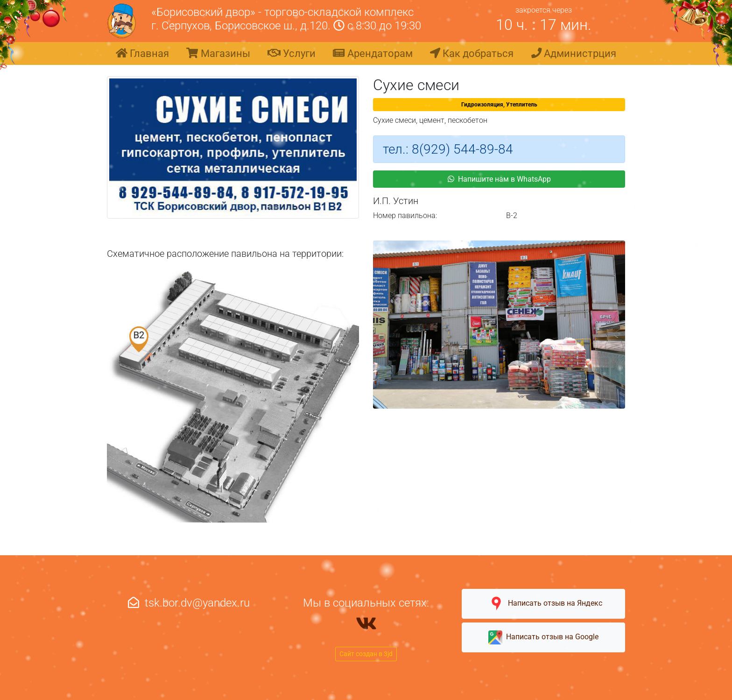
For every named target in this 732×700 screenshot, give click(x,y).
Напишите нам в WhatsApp (499, 179)
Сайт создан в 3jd (366, 654)
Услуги (292, 53)
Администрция (574, 53)
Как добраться (472, 53)
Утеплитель (522, 105)
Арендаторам (373, 53)
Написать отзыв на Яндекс (543, 604)
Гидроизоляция (482, 105)
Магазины (218, 53)
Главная (142, 53)
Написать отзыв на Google (543, 637)
